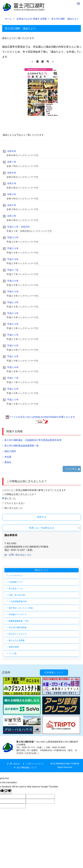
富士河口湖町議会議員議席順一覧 (21, 446)
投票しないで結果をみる (42, 528)
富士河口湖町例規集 (18, 627)
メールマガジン (16, 576)
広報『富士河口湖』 (18, 595)
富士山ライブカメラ (18, 634)
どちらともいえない (15, 503)
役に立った (10, 498)
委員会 (8, 462)
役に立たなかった (14, 508)
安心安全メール (16, 589)
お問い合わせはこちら (20, 555)
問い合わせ (15, 764)
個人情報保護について (27, 768)
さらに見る (71, 469)
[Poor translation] (8, 791)
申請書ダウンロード (18, 614)
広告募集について (54, 672)
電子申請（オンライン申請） (22, 608)
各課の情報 (14, 647)
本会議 (8, 457)
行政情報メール (16, 582)
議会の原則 (10, 451)
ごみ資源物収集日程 (18, 601)
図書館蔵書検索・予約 (19, 621)
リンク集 (13, 653)
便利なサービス (42, 570)
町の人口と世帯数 (17, 640)
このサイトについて (35, 764)
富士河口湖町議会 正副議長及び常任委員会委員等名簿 (33, 440)
